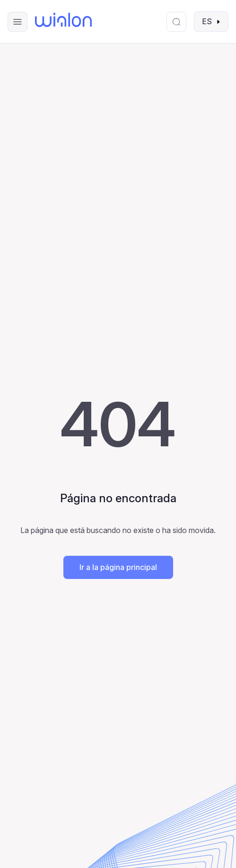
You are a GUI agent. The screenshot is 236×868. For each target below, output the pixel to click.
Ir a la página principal (118, 567)
